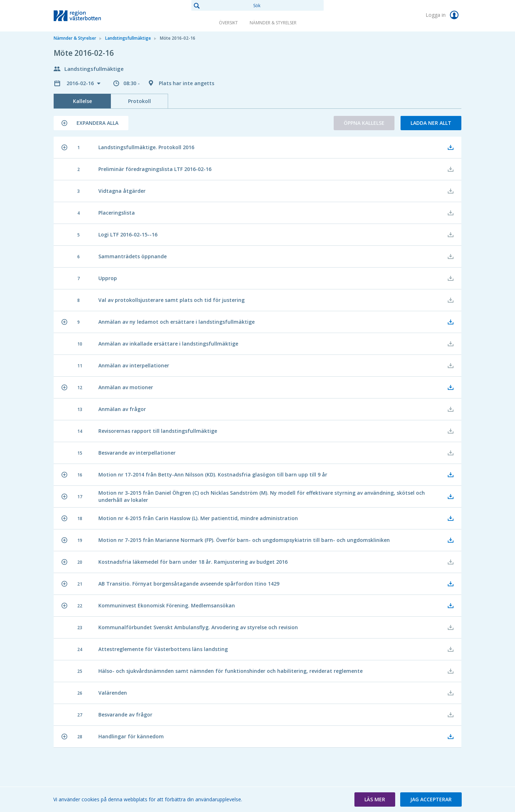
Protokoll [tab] (139, 101)
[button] (91, 123)
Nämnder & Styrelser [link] (273, 23)
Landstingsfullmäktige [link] (128, 38)
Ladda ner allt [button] (431, 123)
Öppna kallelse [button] (364, 123)
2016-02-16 (81, 83)
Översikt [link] (228, 23)
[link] (89, 16)
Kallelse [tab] (82, 101)
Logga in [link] (443, 15)
